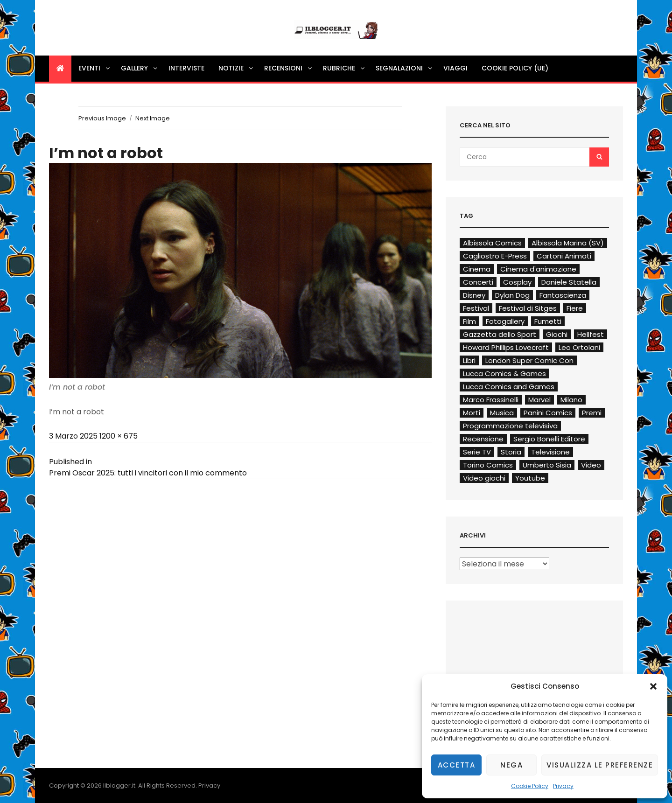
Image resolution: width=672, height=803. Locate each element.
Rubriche (344, 68)
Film (469, 321)
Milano (571, 400)
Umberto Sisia (547, 465)
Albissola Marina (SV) (568, 243)
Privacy (563, 786)
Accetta (457, 765)
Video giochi (484, 478)
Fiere (575, 308)
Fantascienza (563, 295)
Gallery (140, 68)
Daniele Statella (569, 282)
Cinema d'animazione (538, 269)
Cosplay (517, 282)
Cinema (477, 269)
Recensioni (289, 68)
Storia (511, 452)
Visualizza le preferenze (600, 765)
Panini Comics (548, 413)
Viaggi (455, 68)
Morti (472, 413)
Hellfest (591, 334)
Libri (469, 360)
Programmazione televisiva (510, 426)
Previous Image (102, 118)
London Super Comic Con (529, 360)
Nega (511, 765)
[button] (653, 686)
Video (591, 465)
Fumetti (548, 321)
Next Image (153, 118)
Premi (592, 413)
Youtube (530, 478)
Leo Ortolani (579, 347)
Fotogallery (505, 321)
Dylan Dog (512, 295)
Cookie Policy (530, 786)
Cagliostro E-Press (495, 256)
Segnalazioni (405, 68)
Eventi (95, 68)
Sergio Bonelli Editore (549, 439)
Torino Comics (488, 465)
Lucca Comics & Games (504, 374)
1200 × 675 (119, 436)
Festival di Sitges (528, 308)
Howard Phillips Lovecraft (506, 347)
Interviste (186, 68)
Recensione (483, 439)
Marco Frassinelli (491, 400)
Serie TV (477, 452)
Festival (476, 308)
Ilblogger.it (119, 786)
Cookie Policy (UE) (515, 68)
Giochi (557, 334)
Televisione (550, 452)
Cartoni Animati (564, 256)
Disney (474, 295)
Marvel (539, 400)
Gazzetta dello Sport (500, 334)
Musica (502, 413)
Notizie (236, 68)
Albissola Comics (492, 243)
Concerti (478, 282)
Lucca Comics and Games (509, 387)
